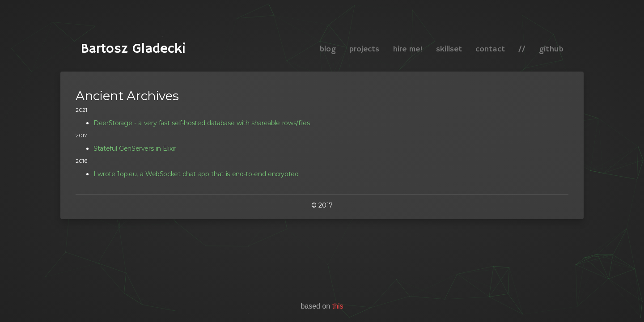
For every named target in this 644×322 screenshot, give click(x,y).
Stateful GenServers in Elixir (135, 148)
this (338, 306)
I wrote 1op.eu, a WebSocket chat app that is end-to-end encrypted (196, 174)
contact (490, 49)
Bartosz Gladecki (133, 34)
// (522, 49)
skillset (449, 49)
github (551, 49)
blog (328, 49)
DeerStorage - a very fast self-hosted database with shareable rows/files (201, 123)
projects (364, 49)
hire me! (408, 49)
